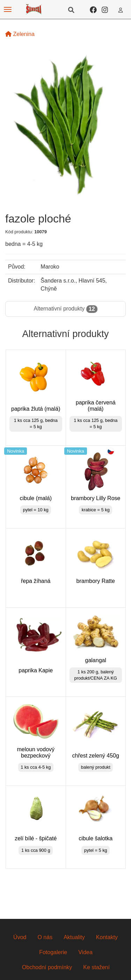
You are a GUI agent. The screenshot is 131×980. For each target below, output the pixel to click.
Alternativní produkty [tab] (65, 309)
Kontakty (107, 937)
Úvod (20, 937)
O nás (45, 937)
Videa (85, 952)
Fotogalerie (53, 952)
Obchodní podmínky (47, 967)
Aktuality (74, 937)
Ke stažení (96, 967)
